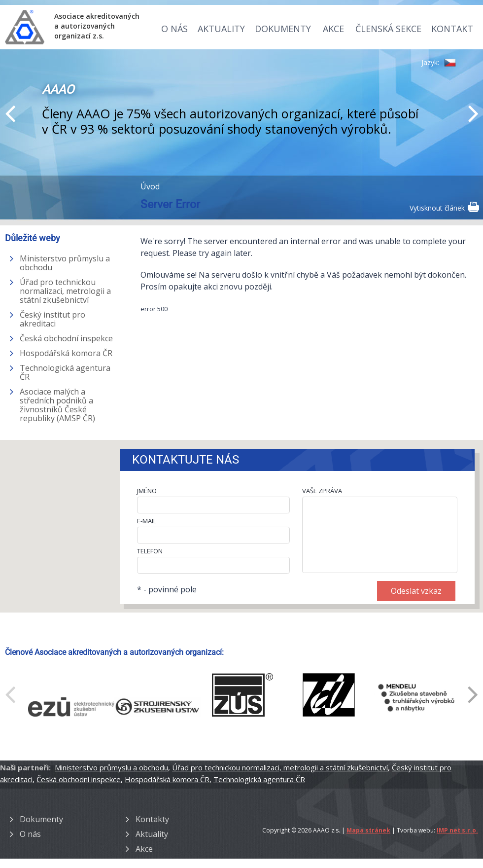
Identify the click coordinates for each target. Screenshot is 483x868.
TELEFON (150, 551)
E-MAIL (147, 521)
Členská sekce (388, 29)
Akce (333, 29)
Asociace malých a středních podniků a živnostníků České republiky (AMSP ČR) (57, 405)
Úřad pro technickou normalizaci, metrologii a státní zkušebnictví (65, 291)
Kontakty (152, 819)
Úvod (150, 186)
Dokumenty (283, 29)
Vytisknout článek (444, 207)
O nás (174, 29)
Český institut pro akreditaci (52, 319)
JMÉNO (147, 491)
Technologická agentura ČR (65, 372)
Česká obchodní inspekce (66, 338)
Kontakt (452, 29)
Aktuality (221, 29)
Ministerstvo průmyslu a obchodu (65, 263)
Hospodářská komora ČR (66, 353)
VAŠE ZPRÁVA (322, 491)
